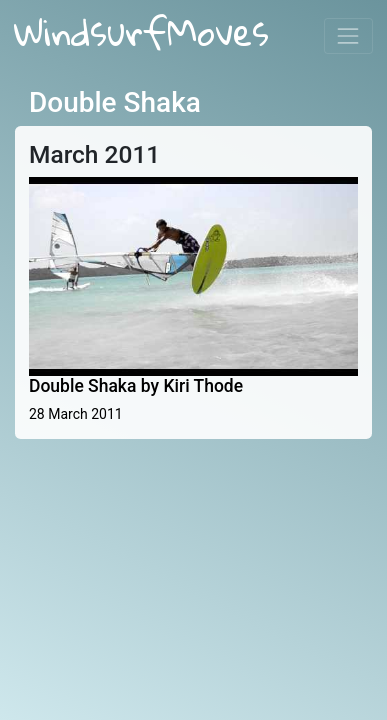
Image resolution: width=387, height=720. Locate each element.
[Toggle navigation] (348, 35)
